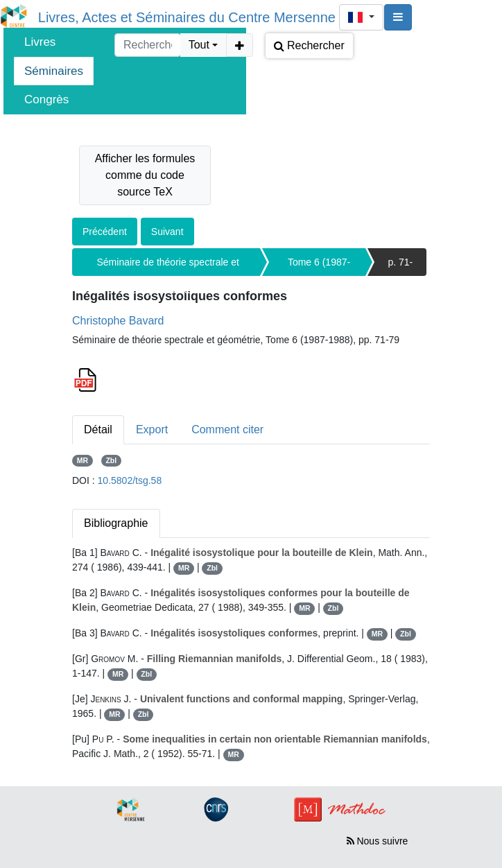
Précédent (105, 232)
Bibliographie (116, 523)
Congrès (46, 99)
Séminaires (54, 71)
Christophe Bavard (118, 321)
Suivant (167, 232)
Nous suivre (378, 841)
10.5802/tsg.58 (130, 480)
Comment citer (227, 429)
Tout (199, 45)
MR (83, 460)
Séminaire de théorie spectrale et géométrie (168, 266)
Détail (98, 429)
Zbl (111, 460)
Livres (40, 42)
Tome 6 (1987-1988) (319, 266)
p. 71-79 (400, 266)
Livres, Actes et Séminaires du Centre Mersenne (187, 17)
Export (152, 429)
